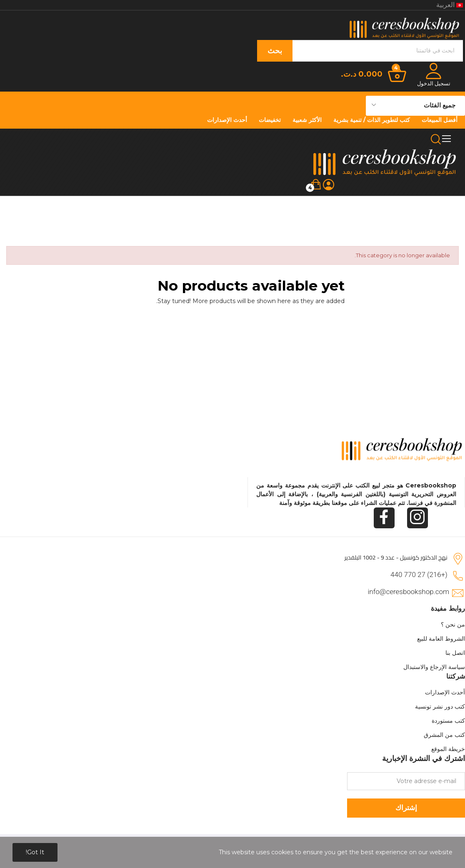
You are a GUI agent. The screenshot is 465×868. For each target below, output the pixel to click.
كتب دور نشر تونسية (440, 706)
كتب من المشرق (444, 735)
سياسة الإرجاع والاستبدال (434, 667)
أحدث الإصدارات (445, 692)
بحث (275, 51)
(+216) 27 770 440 (419, 575)
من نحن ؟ (453, 624)
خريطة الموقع (448, 749)
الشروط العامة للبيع (441, 639)
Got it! (35, 852)
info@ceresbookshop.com (409, 592)
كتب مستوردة (448, 721)
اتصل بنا (455, 653)
